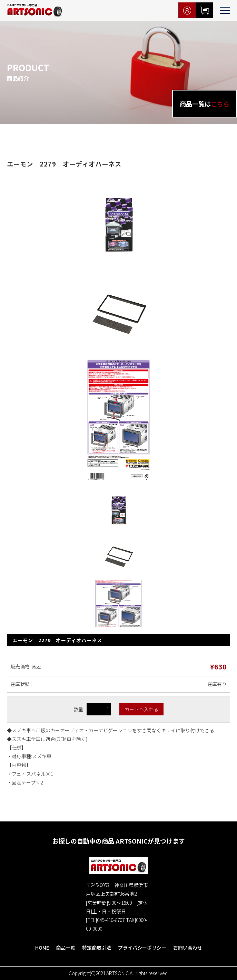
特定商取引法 (97, 948)
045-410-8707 (111, 920)
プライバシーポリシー (142, 948)
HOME (42, 948)
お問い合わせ (188, 948)
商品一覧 (66, 948)
